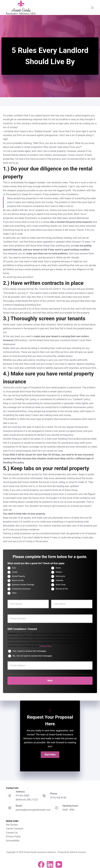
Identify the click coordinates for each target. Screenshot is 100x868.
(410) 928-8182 (58, 796)
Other (14, 593)
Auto (14, 568)
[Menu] (93, 7)
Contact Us (12, 831)
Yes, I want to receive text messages (29, 651)
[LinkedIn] (50, 862)
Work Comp (61, 585)
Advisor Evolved (78, 850)
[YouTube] (59, 862)
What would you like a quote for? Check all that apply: (37, 563)
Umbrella (59, 580)
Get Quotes (12, 823)
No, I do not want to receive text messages (32, 656)
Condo (15, 572)
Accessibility (13, 838)
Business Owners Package (23, 585)
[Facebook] (41, 862)
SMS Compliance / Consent (23, 629)
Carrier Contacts (15, 827)
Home (58, 568)
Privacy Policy (46, 646)
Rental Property (18, 576)
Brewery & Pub (62, 589)
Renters (59, 572)
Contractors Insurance (21, 589)
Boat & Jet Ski (18, 580)
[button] (50, 753)
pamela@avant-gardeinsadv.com (33, 808)
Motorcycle (60, 576)
